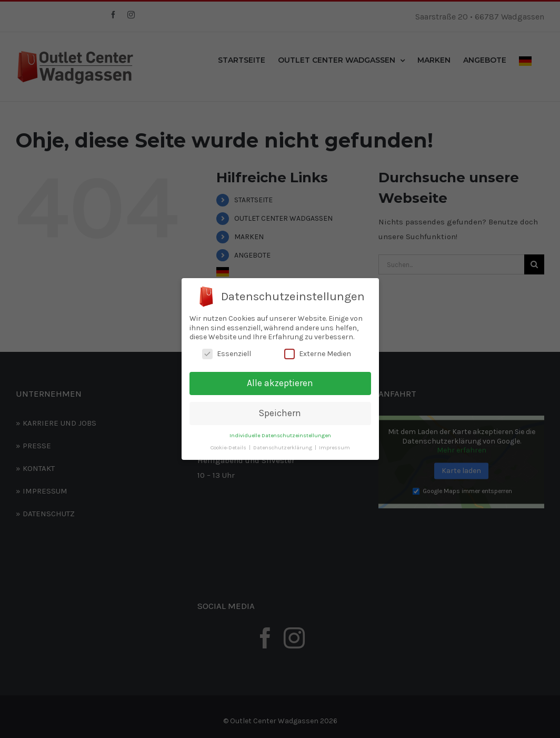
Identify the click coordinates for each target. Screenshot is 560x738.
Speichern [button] (280, 413)
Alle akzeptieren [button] (280, 383)
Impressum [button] (334, 447)
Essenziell (227, 354)
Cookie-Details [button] (229, 447)
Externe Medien (318, 354)
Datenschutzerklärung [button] (283, 447)
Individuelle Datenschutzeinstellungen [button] (280, 435)
